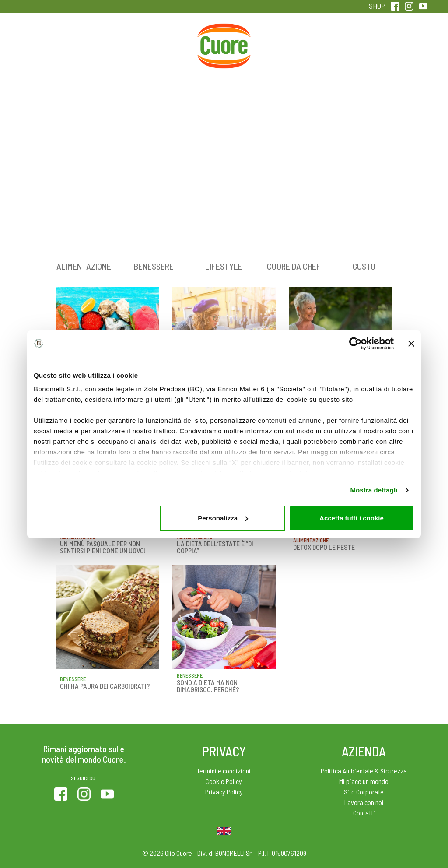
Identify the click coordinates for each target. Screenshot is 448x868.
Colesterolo (108, 43)
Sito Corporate (364, 792)
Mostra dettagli (374, 490)
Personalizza (223, 518)
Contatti (364, 813)
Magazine (282, 43)
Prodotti (49, 43)
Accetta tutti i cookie (352, 518)
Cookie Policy (224, 781)
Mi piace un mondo (364, 781)
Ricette (166, 43)
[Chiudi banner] (411, 344)
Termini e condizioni (224, 771)
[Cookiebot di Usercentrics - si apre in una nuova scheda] (355, 344)
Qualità (340, 43)
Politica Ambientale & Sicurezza (364, 771)
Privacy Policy (224, 792)
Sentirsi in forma (399, 49)
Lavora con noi (364, 802)
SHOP (377, 6)
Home (224, 33)
